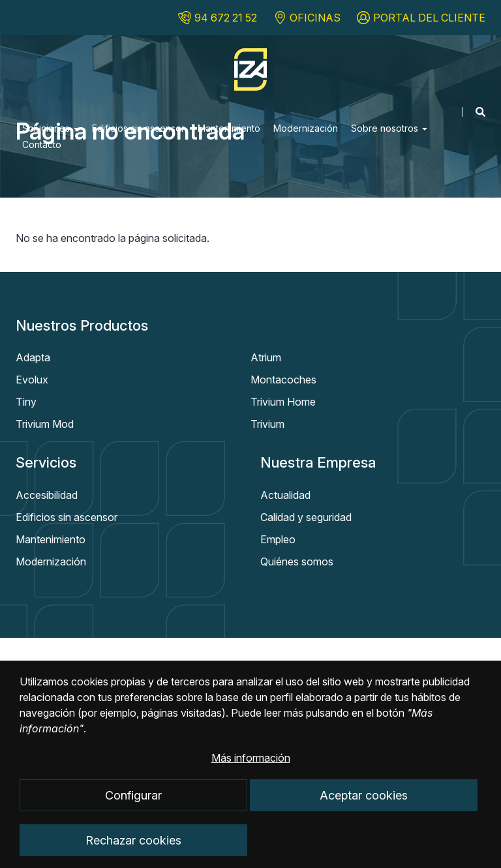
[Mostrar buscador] (474, 112)
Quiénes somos (297, 561)
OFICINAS (315, 18)
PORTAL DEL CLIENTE (429, 18)
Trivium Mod (45, 424)
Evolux (32, 380)
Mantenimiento (229, 128)
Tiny (26, 402)
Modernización (306, 128)
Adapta (33, 357)
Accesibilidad (47, 495)
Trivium (267, 424)
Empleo (278, 539)
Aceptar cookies (364, 810)
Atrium (266, 357)
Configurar (133, 810)
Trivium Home (283, 402)
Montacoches (283, 380)
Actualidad (285, 495)
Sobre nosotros (389, 128)
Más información (251, 773)
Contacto (42, 144)
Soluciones (51, 128)
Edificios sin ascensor (138, 128)
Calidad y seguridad (306, 517)
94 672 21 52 (226, 18)
